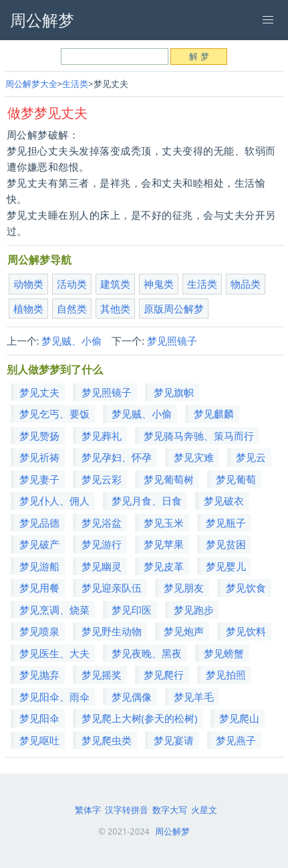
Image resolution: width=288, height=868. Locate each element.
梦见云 (251, 457)
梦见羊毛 (194, 697)
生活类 (75, 84)
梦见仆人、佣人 (54, 501)
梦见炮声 (184, 631)
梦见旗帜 (174, 392)
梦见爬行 (164, 675)
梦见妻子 (39, 479)
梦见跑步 (194, 610)
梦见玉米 (164, 523)
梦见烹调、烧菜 (54, 610)
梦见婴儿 (226, 566)
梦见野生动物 (112, 631)
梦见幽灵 (102, 566)
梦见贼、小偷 (71, 341)
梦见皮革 (164, 566)
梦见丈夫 (39, 392)
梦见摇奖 (102, 675)
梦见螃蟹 (224, 653)
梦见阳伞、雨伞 (54, 697)
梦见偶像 (132, 697)
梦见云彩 (102, 479)
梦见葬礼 (102, 436)
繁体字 (88, 810)
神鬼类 (159, 284)
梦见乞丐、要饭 (54, 414)
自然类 (72, 309)
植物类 (28, 309)
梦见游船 (39, 566)
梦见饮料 (246, 631)
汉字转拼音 (127, 810)
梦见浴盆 (102, 523)
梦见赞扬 (39, 436)
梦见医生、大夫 (54, 653)
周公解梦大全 (31, 84)
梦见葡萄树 (169, 479)
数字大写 (170, 810)
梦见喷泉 (39, 631)
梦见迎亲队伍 (112, 588)
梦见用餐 (39, 588)
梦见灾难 (194, 457)
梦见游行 (102, 544)
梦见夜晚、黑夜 (147, 653)
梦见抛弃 (39, 675)
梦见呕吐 (39, 740)
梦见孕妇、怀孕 (117, 457)
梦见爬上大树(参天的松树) (140, 718)
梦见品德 (39, 523)
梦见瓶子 (226, 523)
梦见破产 (39, 544)
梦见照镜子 (172, 341)
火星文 (204, 810)
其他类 (115, 309)
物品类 (246, 284)
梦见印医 (132, 610)
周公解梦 (172, 831)
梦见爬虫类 (107, 740)
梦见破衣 (224, 501)
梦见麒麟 (214, 414)
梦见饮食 (246, 588)
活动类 (72, 284)
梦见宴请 (174, 740)
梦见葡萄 (236, 479)
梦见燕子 (236, 740)
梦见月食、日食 (147, 501)
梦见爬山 (239, 718)
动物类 (28, 284)
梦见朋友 (184, 588)
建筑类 (115, 284)
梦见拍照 (226, 675)
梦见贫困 (226, 544)
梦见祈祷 (39, 457)
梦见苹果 (164, 544)
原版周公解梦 (174, 309)
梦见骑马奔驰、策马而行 (199, 436)
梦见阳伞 (39, 718)
